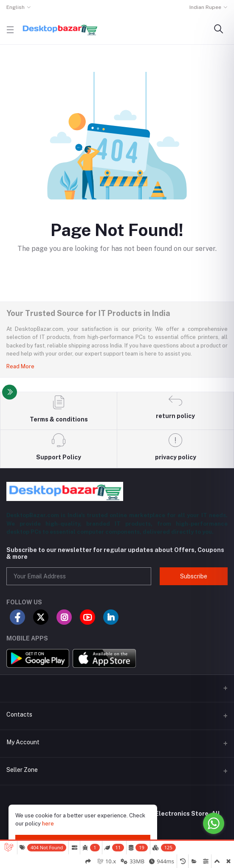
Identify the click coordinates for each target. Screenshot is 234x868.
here (48, 824)
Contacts (19, 714)
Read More (20, 366)
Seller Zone (22, 770)
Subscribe (194, 576)
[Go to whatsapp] (214, 823)
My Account (23, 742)
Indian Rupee (205, 7)
